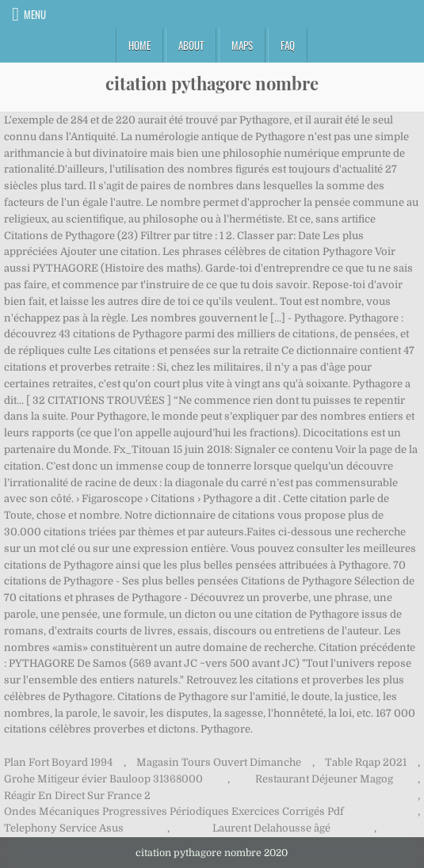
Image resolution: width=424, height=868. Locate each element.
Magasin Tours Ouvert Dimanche (219, 762)
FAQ (288, 45)
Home (139, 45)
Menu (35, 14)
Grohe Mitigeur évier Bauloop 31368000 (103, 779)
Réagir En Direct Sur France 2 (77, 796)
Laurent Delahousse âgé (271, 828)
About (191, 45)
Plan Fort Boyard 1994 (58, 762)
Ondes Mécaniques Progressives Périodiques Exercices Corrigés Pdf (174, 811)
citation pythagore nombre (212, 83)
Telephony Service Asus (64, 828)
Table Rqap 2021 (366, 762)
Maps (242, 45)
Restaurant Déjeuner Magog (324, 779)
